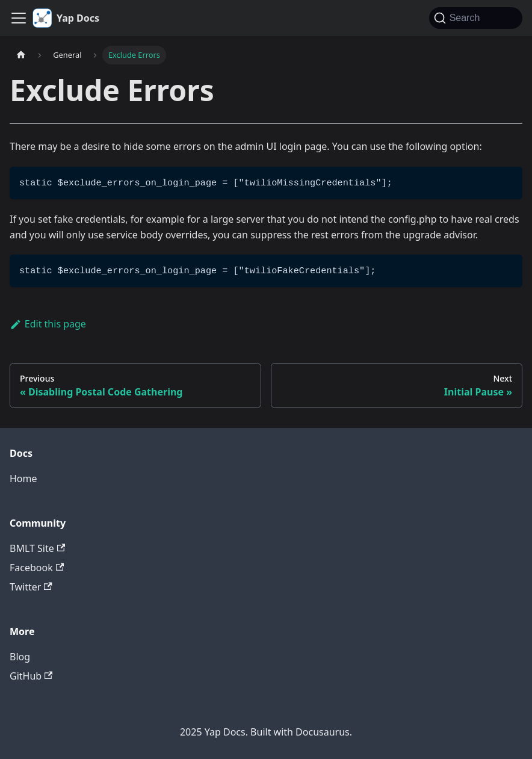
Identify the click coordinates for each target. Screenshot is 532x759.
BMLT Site (37, 548)
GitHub (31, 676)
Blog (20, 657)
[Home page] (21, 55)
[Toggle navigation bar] (19, 18)
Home (23, 479)
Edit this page (48, 324)
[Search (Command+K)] (476, 18)
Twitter (31, 587)
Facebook (37, 568)
